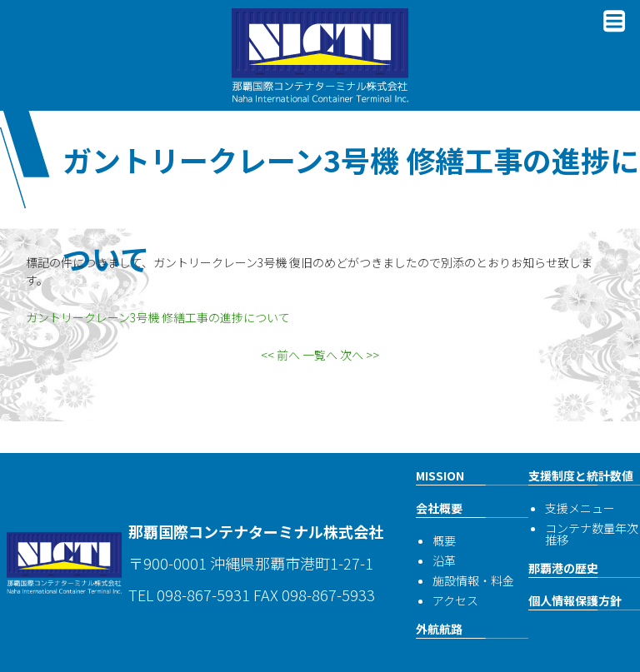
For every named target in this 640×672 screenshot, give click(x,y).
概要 (444, 540)
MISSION (440, 475)
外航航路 (439, 629)
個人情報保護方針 (575, 600)
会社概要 (439, 508)
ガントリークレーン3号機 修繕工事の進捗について (158, 317)
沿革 (444, 560)
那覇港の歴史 (563, 568)
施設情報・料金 (473, 580)
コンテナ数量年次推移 (592, 534)
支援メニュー (580, 508)
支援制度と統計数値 (581, 475)
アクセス (455, 600)
